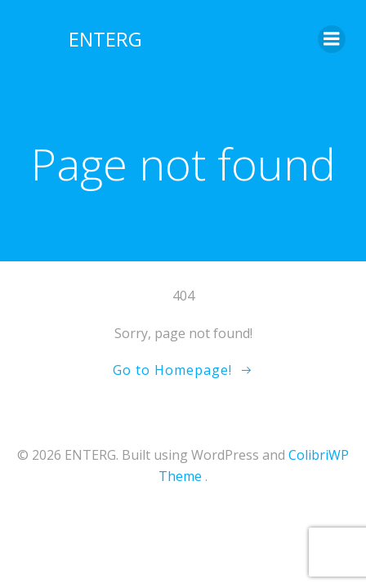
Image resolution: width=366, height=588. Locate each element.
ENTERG (105, 39)
